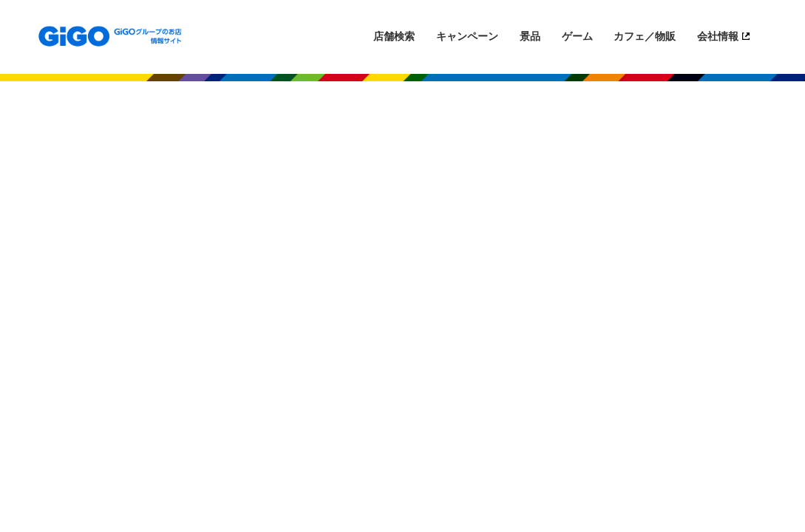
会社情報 (718, 36)
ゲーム (577, 36)
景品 (530, 36)
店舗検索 (394, 36)
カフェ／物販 (645, 36)
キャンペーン (467, 36)
